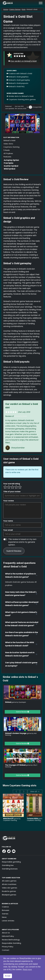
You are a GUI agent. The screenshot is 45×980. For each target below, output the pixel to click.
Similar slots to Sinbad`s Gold (20, 96)
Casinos (5, 907)
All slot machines (9, 884)
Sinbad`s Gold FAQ (16, 86)
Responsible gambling (11, 862)
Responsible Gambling (11, 943)
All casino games (9, 881)
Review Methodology (11, 940)
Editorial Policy (8, 936)
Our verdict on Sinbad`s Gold (22, 61)
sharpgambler (37, 107)
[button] (22, 575)
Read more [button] (27, 970)
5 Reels (7, 150)
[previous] (16, 791)
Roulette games (9, 891)
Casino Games (15, 9)
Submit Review (14, 551)
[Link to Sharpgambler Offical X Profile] (9, 851)
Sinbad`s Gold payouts (17, 83)
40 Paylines (8, 153)
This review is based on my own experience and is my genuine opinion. (22, 542)
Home (6, 9)
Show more (17, 443)
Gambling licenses (10, 869)
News (4, 917)
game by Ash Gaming (21, 734)
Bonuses (6, 910)
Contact (6, 950)
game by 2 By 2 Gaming (21, 766)
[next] (24, 791)
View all (35, 791)
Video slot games (10, 888)
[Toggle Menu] (41, 3)
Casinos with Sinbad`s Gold (19, 73)
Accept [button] (8, 976)
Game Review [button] (22, 712)
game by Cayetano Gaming (12, 819)
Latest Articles (8, 921)
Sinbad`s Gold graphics (18, 77)
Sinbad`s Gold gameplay (18, 80)
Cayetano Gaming (11, 147)
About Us (6, 933)
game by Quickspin (15, 702)
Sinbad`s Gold (20, 416)
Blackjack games (9, 895)
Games (5, 914)
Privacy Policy (8, 947)
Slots (24, 9)
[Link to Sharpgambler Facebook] (4, 851)
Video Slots (8, 144)
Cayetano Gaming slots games (21, 99)
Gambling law (8, 865)
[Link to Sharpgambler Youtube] (14, 851)
